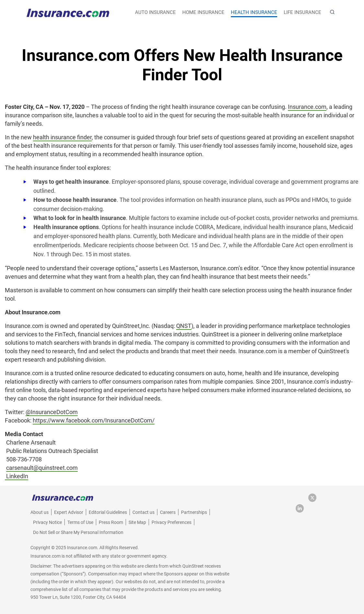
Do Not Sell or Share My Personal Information (78, 532)
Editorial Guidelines (108, 512)
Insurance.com (307, 107)
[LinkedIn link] (300, 511)
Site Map (137, 522)
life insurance (302, 12)
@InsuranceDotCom (52, 412)
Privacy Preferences (171, 522)
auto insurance (155, 12)
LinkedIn (17, 476)
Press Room (111, 522)
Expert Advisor (69, 512)
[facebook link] (302, 500)
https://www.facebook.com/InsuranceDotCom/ (94, 420)
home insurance (203, 12)
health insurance (254, 12)
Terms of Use (80, 522)
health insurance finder (62, 137)
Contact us (143, 512)
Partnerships (194, 512)
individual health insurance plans (285, 227)
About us (40, 512)
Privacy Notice (47, 522)
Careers (168, 512)
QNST (184, 326)
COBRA (204, 227)
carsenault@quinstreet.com (42, 468)
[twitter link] (314, 500)
